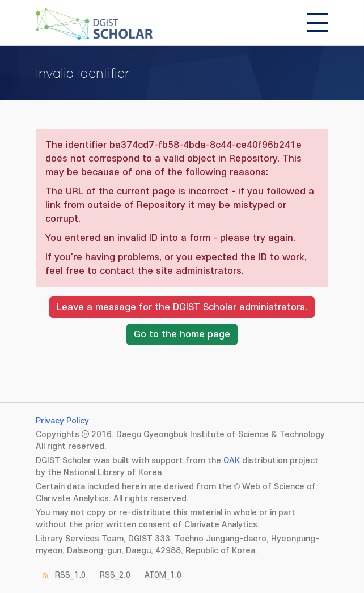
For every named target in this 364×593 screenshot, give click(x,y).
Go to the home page (182, 334)
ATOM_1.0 (163, 575)
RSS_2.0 (115, 575)
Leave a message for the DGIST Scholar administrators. (182, 307)
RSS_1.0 (70, 575)
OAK (232, 461)
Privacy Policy (62, 421)
